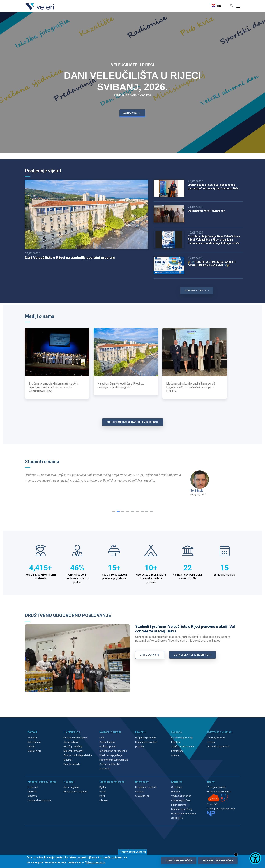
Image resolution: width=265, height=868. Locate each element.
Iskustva (32, 796)
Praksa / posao (108, 746)
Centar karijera (107, 742)
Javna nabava (71, 742)
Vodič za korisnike (181, 796)
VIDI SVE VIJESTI (197, 291)
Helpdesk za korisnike (219, 791)
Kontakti (32, 738)
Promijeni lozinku (216, 787)
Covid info (213, 804)
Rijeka (103, 787)
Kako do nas (34, 742)
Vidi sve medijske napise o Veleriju (133, 422)
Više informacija (95, 862)
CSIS (102, 738)
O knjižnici (177, 787)
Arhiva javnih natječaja (76, 791)
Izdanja (211, 742)
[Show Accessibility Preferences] (255, 858)
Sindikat (68, 760)
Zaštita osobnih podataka (78, 755)
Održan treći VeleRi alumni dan (206, 211)
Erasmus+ (33, 787)
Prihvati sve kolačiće (218, 860)
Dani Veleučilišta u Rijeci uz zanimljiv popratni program (70, 258)
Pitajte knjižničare (181, 800)
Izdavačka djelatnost (218, 746)
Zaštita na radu (72, 764)
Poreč (103, 791)
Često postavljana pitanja (221, 809)
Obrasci (104, 800)
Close (236, 855)
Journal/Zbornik (216, 738)
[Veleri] (40, 10)
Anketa (175, 755)
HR (216, 6)
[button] (113, 511)
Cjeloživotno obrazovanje (113, 751)
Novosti (175, 791)
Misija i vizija (34, 751)
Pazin (102, 796)
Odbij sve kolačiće (179, 860)
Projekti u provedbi (146, 738)
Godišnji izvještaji (73, 746)
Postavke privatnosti (133, 852)
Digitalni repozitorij (182, 809)
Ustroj (31, 746)
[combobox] (216, 6)
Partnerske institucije (39, 800)
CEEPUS (32, 791)
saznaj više (132, 113)
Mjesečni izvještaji (73, 751)
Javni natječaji (71, 787)
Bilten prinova (179, 805)
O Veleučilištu (143, 796)
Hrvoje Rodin (198, 491)
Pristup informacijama (76, 738)
